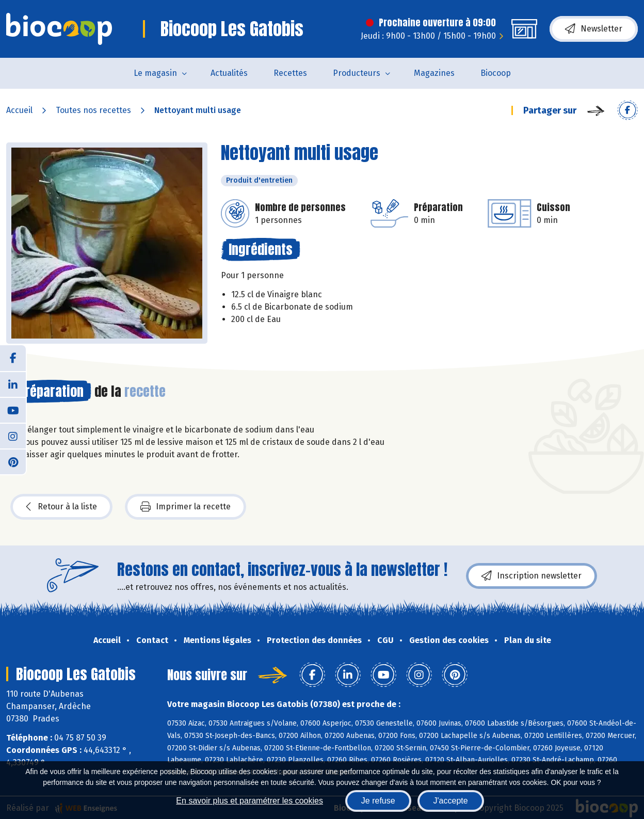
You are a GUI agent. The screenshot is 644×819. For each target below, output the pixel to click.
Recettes (290, 73)
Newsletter (594, 29)
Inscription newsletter (532, 576)
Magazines (434, 73)
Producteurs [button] (357, 73)
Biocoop (496, 73)
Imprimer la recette (186, 507)
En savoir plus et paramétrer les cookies (249, 801)
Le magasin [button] (155, 73)
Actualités (229, 73)
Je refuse (378, 801)
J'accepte (451, 801)
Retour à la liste (61, 507)
